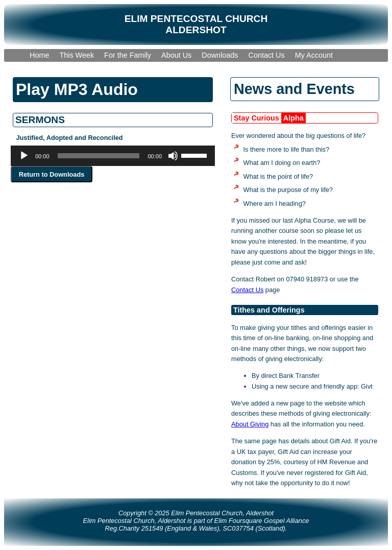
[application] (113, 156)
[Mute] (173, 156)
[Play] (24, 156)
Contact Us (247, 290)
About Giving (250, 424)
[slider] (99, 156)
